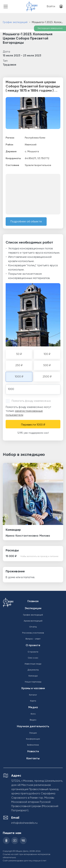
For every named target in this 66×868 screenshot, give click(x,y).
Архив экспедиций (33, 621)
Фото (33, 714)
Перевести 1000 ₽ (33, 425)
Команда (33, 676)
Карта (33, 701)
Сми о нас (33, 658)
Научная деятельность (33, 727)
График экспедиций (15, 22)
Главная (33, 601)
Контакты (33, 759)
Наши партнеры (33, 682)
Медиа (33, 707)
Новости (33, 752)
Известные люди (33, 664)
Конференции (33, 739)
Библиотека (33, 745)
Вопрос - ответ (33, 639)
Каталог (33, 695)
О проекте (33, 645)
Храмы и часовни (33, 688)
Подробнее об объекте (26, 222)
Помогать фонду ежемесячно (31, 401)
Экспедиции (33, 608)
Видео (33, 720)
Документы (33, 670)
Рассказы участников (33, 633)
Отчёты (33, 627)
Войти (51, 7)
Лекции (33, 733)
